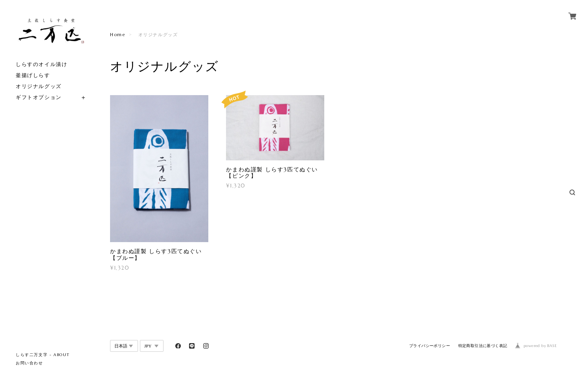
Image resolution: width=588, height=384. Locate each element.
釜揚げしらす (33, 75)
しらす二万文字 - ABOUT (43, 355)
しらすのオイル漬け (41, 64)
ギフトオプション (39, 97)
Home (118, 35)
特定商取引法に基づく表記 (483, 346)
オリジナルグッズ (39, 86)
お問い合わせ (29, 363)
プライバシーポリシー (430, 346)
